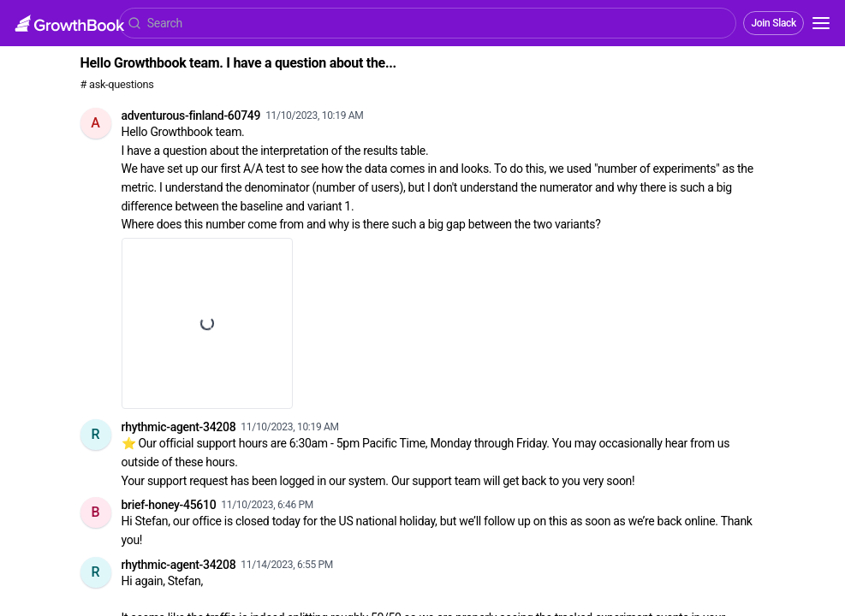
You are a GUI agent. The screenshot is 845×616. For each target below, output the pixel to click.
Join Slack (774, 23)
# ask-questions (117, 84)
